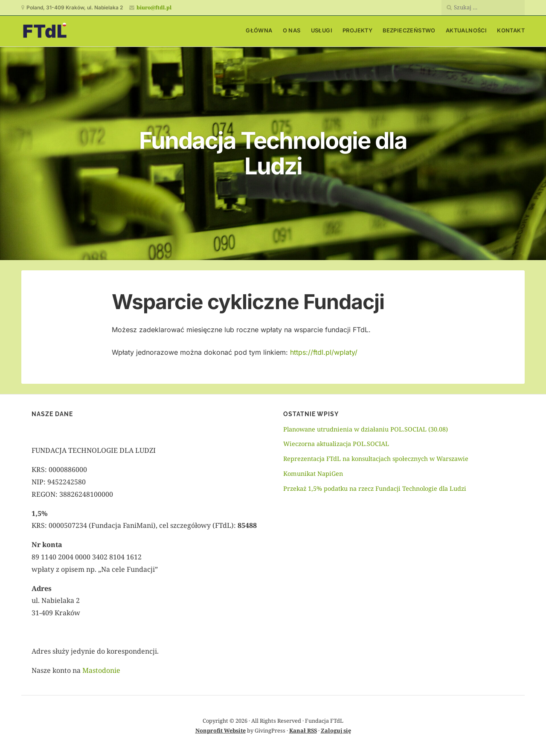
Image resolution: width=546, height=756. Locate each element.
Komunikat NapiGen (313, 474)
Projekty (357, 30)
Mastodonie (101, 670)
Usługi (322, 30)
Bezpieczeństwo (409, 30)
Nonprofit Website (221, 730)
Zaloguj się (336, 730)
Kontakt (511, 30)
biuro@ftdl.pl (154, 7)
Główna (259, 30)
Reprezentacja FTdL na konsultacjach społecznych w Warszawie (377, 459)
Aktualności (466, 30)
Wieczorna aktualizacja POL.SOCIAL (336, 444)
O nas (292, 30)
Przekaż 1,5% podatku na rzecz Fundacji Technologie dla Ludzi (375, 488)
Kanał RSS (303, 730)
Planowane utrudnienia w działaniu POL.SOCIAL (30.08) (366, 429)
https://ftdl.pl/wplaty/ (324, 352)
